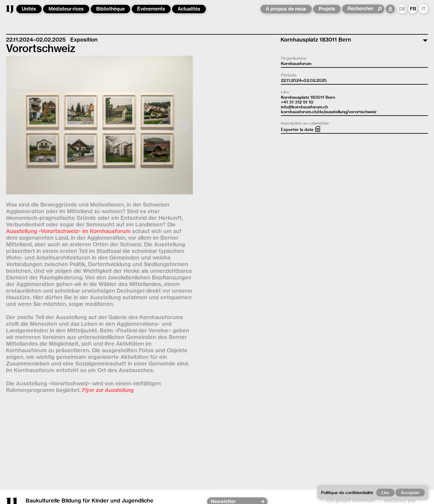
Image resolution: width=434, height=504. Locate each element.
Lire (385, 493)
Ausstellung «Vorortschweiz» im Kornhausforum (68, 231)
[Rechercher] (362, 9)
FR (413, 9)
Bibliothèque (110, 9)
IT (424, 9)
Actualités (189, 9)
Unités (29, 9)
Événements (151, 9)
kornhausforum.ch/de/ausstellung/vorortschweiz (329, 112)
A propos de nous (286, 9)
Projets (327, 9)
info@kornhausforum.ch (304, 107)
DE (403, 9)
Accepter (410, 493)
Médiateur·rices (66, 9)
